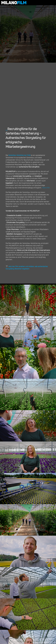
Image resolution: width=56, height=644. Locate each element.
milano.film (46, 188)
